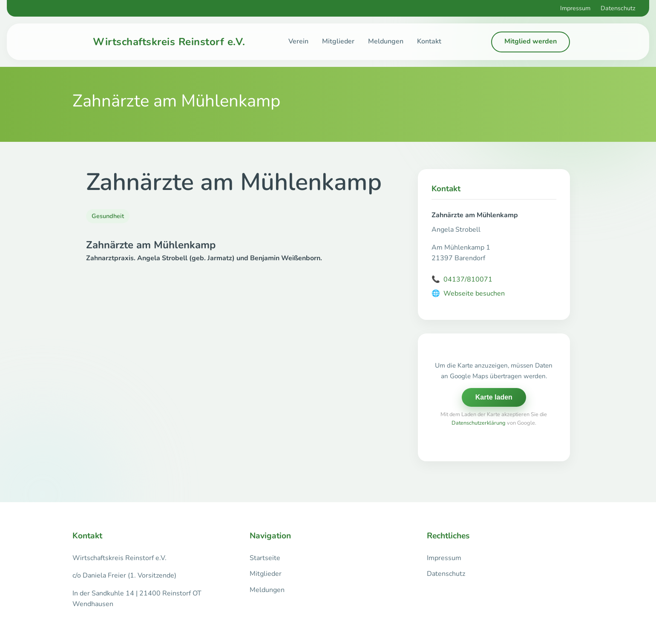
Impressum (575, 8)
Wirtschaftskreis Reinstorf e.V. (169, 42)
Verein (298, 41)
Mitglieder (338, 41)
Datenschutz (618, 8)
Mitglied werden (531, 41)
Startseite (265, 558)
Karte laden (494, 397)
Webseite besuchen (468, 294)
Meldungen (386, 41)
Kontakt (429, 41)
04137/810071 (462, 280)
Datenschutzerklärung (479, 423)
